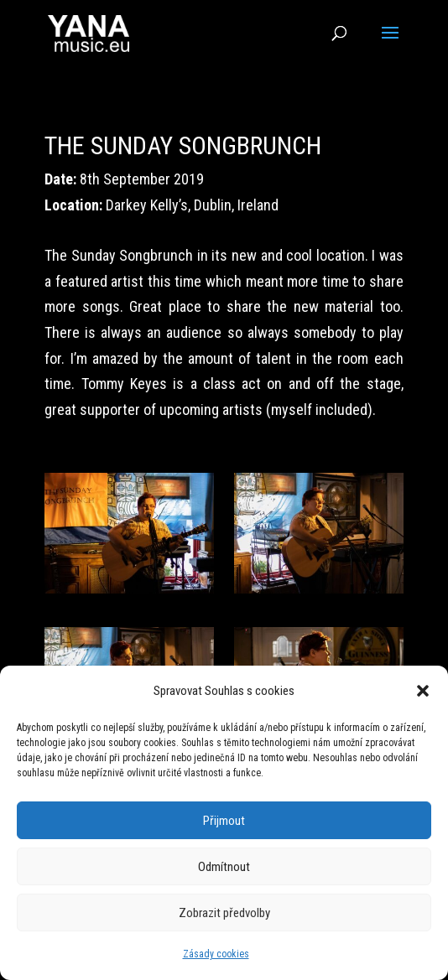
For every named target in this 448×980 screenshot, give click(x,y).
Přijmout (224, 821)
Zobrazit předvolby (224, 913)
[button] (423, 691)
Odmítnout (224, 867)
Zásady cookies (216, 954)
